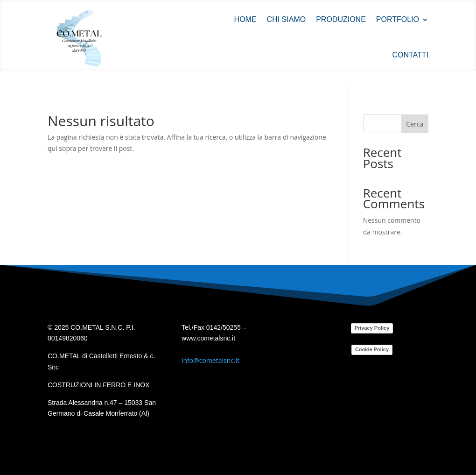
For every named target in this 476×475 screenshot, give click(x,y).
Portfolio (398, 19)
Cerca (415, 124)
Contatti (410, 55)
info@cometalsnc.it (210, 360)
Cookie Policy (372, 349)
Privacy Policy (372, 328)
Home (245, 19)
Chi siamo (287, 19)
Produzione (341, 19)
